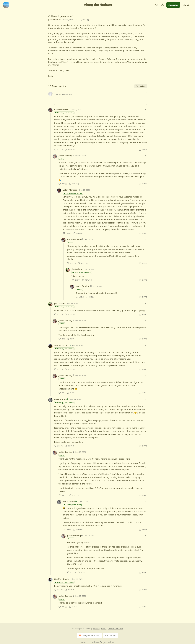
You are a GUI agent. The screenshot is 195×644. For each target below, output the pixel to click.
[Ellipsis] (145, 109)
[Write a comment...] (100, 98)
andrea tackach (62, 345)
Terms (104, 629)
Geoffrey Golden (62, 579)
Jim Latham (77, 269)
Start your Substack (89, 635)
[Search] (157, 5)
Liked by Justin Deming (64, 113)
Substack (85, 642)
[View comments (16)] (83, 20)
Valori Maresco (61, 109)
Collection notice (115, 629)
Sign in (187, 5)
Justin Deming (55, 20)
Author (62, 159)
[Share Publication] (162, 5)
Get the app (111, 635)
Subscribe (173, 5)
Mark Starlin (60, 399)
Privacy (96, 629)
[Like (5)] (77, 20)
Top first (141, 86)
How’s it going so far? (61, 16)
